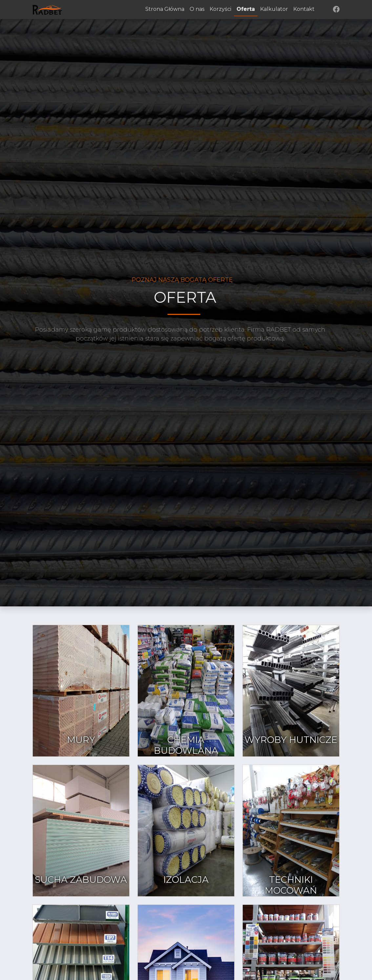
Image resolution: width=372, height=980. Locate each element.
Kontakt (304, 9)
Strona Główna (165, 9)
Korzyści (220, 9)
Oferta (246, 9)
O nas (197, 9)
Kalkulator (274, 9)
